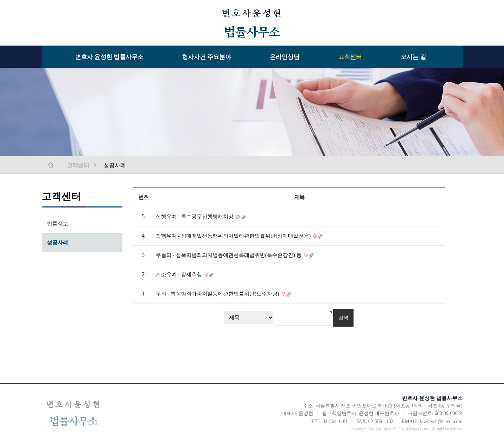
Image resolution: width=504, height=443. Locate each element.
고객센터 (350, 57)
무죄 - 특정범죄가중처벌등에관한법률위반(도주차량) (218, 294)
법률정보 (58, 224)
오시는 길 (413, 57)
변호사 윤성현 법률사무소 (109, 57)
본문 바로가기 (0, 0)
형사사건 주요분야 (207, 57)
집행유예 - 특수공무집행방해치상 (195, 217)
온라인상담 (285, 57)
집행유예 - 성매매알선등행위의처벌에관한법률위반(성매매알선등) (234, 236)
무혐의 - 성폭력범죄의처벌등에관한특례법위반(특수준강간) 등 (229, 255)
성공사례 (58, 243)
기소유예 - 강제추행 (180, 274)
